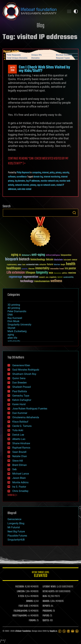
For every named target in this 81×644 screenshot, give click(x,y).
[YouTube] (73, 631)
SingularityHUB (16, 540)
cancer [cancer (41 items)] (74, 260)
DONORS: (30, 601)
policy (52, 173)
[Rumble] (77, 631)
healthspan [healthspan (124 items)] (14, 268)
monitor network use (50, 181)
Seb (14, 469)
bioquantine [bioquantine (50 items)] (66, 255)
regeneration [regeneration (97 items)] (31, 277)
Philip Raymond (23, 173)
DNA (10, 315)
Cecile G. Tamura (22, 426)
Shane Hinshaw (21, 443)
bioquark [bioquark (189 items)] (12, 259)
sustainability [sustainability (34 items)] (68, 277)
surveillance (22, 177)
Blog (40, 26)
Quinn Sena (19, 378)
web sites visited (24, 189)
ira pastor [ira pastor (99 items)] (70, 268)
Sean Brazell (19, 452)
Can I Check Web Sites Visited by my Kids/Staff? (44, 69)
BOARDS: (46, 601)
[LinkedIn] (68, 631)
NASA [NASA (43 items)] (51, 273)
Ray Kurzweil (15, 318)
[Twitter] (64, 631)
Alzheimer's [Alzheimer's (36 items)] (26, 255)
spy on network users (46, 185)
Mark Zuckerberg (17, 331)
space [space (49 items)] (60, 277)
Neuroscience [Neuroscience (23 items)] (58, 273)
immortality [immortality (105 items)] (42, 268)
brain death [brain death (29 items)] (67, 260)
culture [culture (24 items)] (20, 265)
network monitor (22, 185)
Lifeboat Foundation (23, 631)
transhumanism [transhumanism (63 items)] (42, 281)
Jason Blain (19, 478)
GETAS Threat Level (40, 575)
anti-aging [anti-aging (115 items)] (38, 255)
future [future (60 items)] (50, 264)
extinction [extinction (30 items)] (43, 265)
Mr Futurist (14, 527)
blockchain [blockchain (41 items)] (58, 260)
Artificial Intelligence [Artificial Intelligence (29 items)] (53, 255)
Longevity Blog (16, 523)
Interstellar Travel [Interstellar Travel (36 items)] (57, 269)
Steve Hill (18, 461)
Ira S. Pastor (19, 487)
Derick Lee (18, 435)
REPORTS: (47, 606)
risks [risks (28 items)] (47, 277)
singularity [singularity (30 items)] (53, 277)
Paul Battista (20, 391)
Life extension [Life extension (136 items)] (16, 273)
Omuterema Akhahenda (26, 417)
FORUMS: (32, 621)
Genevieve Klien (21, 365)
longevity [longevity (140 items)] (42, 273)
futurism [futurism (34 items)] (57, 265)
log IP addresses (33, 181)
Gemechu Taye (21, 396)
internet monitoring (52, 177)
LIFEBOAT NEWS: (49, 587)
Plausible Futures (17, 536)
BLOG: (45, 596)
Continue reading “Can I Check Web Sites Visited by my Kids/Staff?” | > (38, 161)
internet (45, 173)
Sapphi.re (53, 631)
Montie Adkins (20, 482)
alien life (12, 338)
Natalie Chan (20, 456)
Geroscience (14, 519)
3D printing (14, 305)
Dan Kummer (20, 413)
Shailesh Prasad (22, 387)
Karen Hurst (19, 404)
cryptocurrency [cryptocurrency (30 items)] (12, 265)
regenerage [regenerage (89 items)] (16, 277)
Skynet (11, 328)
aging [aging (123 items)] (15, 255)
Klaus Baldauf (20, 422)
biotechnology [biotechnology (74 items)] (38, 260)
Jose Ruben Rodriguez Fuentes (30, 409)
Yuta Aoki (18, 430)
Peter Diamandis (17, 311)
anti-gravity (14, 341)
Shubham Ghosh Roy (24, 374)
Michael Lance (21, 474)
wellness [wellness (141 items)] (56, 281)
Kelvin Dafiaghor (22, 400)
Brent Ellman (20, 465)
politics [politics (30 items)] (65, 273)
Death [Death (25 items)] (24, 265)
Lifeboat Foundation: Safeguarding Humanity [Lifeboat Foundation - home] (32, 11)
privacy (59, 173)
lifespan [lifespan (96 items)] (30, 273)
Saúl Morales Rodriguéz (26, 370)
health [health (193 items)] (71, 264)
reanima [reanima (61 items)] (72, 273)
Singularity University (19, 325)
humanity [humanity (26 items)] (25, 269)
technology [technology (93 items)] (27, 281)
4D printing (14, 308)
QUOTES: (46, 621)
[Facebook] (60, 631)
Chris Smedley (20, 491)
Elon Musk (13, 321)
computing (37, 173)
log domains (20, 181)
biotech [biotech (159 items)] (24, 259)
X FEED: (21, 596)
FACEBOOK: (20, 587)
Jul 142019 (12, 69)
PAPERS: (46, 616)
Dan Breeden (20, 383)
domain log (38, 177)
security (66, 173)
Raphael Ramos (21, 448)
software (12, 177)
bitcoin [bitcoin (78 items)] (50, 260)
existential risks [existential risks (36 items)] (32, 265)
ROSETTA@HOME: (20, 616)
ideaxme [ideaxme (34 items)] (31, 269)
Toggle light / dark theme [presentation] (76, 11)
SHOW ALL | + (12, 495)
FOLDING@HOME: (21, 611)
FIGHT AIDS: (24, 606)
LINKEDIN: (21, 592)
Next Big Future (16, 532)
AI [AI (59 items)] (20, 255)
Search (74, 213)
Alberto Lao (19, 439)
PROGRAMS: (47, 611)
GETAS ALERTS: (49, 592)
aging (11, 335)
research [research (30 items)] (42, 277)
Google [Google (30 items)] (63, 265)
